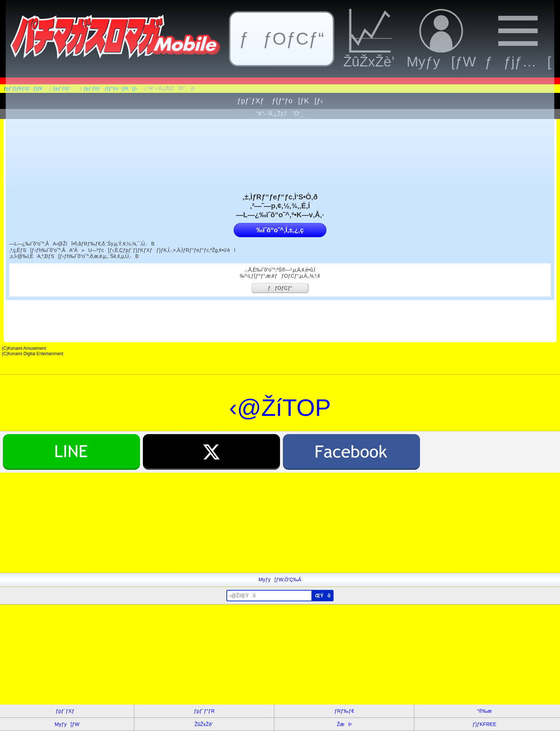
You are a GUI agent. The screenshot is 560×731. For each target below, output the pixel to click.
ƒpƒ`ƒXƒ (67, 711)
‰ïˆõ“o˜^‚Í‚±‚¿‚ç (280, 230)
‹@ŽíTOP (280, 408)
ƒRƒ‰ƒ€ (344, 711)
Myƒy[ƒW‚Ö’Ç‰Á (280, 580)
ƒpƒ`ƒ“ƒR (204, 711)
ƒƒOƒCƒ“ (280, 288)
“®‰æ (484, 711)
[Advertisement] (214, 523)
